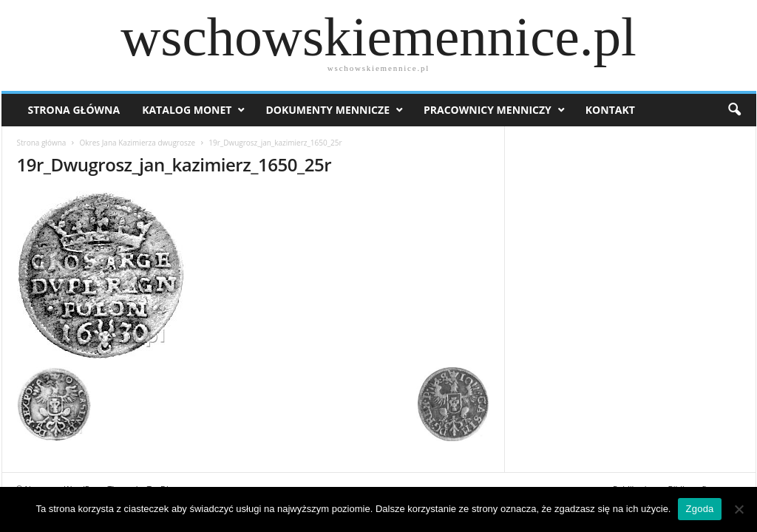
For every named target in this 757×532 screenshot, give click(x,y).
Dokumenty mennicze (327, 110)
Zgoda (699, 509)
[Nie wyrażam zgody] (739, 509)
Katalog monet (187, 110)
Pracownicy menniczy (488, 110)
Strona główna (42, 143)
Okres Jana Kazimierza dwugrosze (138, 143)
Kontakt (610, 110)
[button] (734, 110)
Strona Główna (74, 110)
